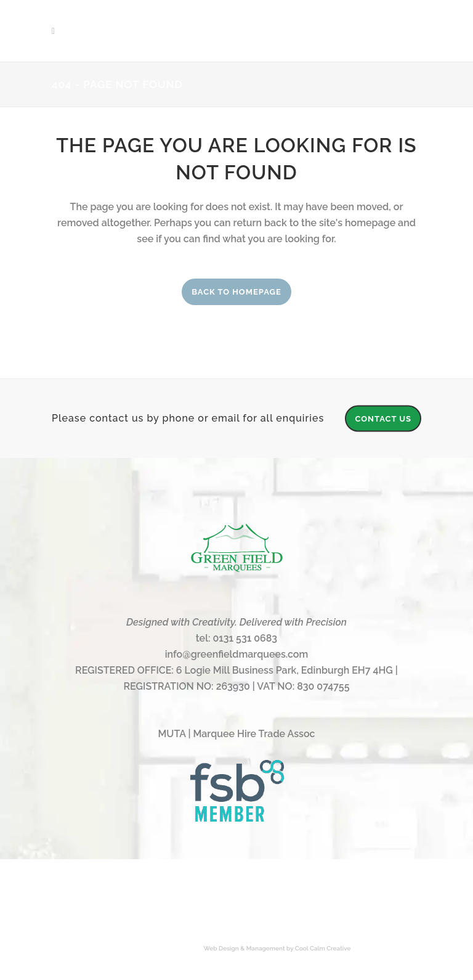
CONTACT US (383, 418)
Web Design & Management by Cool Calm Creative (277, 948)
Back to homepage (236, 292)
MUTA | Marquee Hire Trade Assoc (236, 734)
